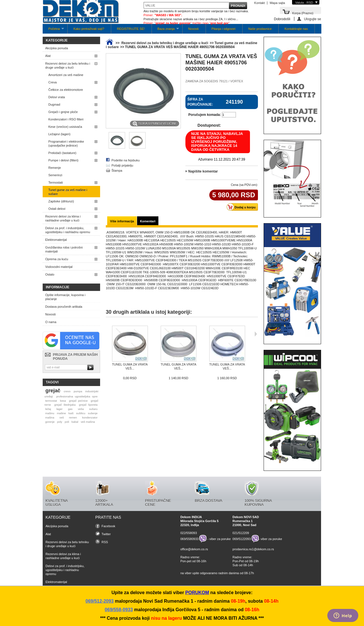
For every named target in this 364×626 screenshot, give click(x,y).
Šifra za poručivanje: (200, 102)
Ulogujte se (313, 19)
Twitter (106, 534)
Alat (48, 56)
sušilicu (81, 413)
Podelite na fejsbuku (126, 160)
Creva (52, 82)
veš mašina (88, 422)
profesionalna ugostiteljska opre (77, 396)
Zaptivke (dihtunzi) (61, 201)
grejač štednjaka (65, 405)
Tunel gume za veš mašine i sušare (68, 192)
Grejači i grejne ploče (63, 112)
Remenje (55, 168)
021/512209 (241, 533)
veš (62, 417)
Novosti (194, 29)
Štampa (117, 171)
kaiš (71, 413)
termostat (51, 401)
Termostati (56, 182)
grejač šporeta (88, 405)
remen (73, 417)
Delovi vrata (57, 97)
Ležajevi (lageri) (59, 134)
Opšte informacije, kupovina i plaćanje (65, 297)
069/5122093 (242, 539)
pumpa (78, 391)
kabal (75, 422)
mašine (61, 413)
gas (70, 409)
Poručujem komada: (205, 115)
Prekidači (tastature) (62, 153)
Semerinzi (55, 175)
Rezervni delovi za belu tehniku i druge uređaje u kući (68, 65)
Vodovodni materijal (59, 267)
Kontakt (259, 3)
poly (60, 422)
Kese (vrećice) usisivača (65, 127)
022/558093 (189, 533)
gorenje (50, 422)
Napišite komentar (203, 171)
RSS (105, 542)
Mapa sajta (277, 3)
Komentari (148, 221)
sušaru (93, 409)
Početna (53, 30)
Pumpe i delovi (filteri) (63, 160)
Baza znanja (165, 30)
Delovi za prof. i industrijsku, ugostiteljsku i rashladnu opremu (68, 230)
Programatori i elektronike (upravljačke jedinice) (66, 143)
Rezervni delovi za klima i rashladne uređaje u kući (63, 218)
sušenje (93, 413)
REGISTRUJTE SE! (131, 29)
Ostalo (50, 274)
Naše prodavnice (260, 29)
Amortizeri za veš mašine (66, 75)
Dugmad (54, 104)
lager (59, 409)
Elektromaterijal (56, 240)
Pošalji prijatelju (122, 165)
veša (81, 409)
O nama (51, 322)
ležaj (48, 409)
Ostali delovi (57, 209)
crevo (67, 391)
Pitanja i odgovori (224, 29)
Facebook (108, 526)
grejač (53, 391)
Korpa (303, 13)
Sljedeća (256, 334)
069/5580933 (189, 539)
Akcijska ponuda (57, 48)
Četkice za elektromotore (66, 90)
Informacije (58, 287)
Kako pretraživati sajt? (89, 29)
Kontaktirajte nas (296, 29)
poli (67, 422)
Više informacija (122, 221)
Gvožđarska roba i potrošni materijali (64, 249)
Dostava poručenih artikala (64, 307)
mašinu (50, 413)
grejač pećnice (78, 401)
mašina (50, 417)
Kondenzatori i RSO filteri (66, 119)
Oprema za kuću (57, 259)
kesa (63, 401)
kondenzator (90, 417)
